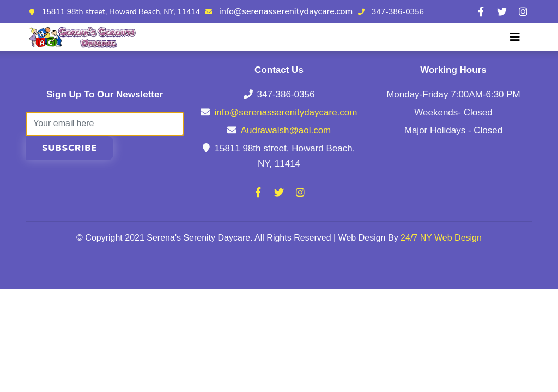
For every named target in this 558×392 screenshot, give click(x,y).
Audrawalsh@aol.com (286, 130)
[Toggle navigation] (515, 37)
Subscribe (69, 148)
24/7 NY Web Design (441, 238)
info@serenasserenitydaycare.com (286, 11)
